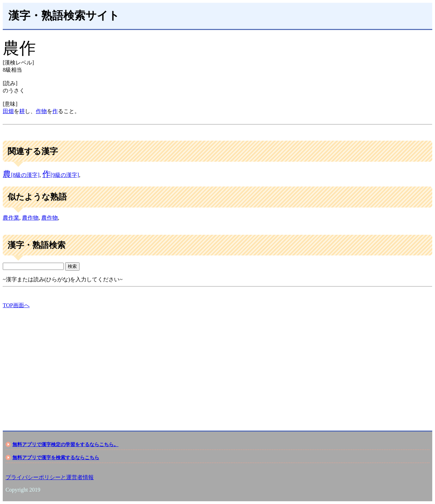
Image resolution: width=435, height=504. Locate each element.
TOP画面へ (16, 305)
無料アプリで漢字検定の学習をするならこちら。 (65, 444)
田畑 (8, 111)
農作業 (11, 218)
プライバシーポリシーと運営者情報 (50, 477)
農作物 (30, 218)
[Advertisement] (209, 364)
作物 (41, 111)
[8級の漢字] (21, 175)
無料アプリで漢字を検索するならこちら (56, 457)
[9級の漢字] (61, 175)
